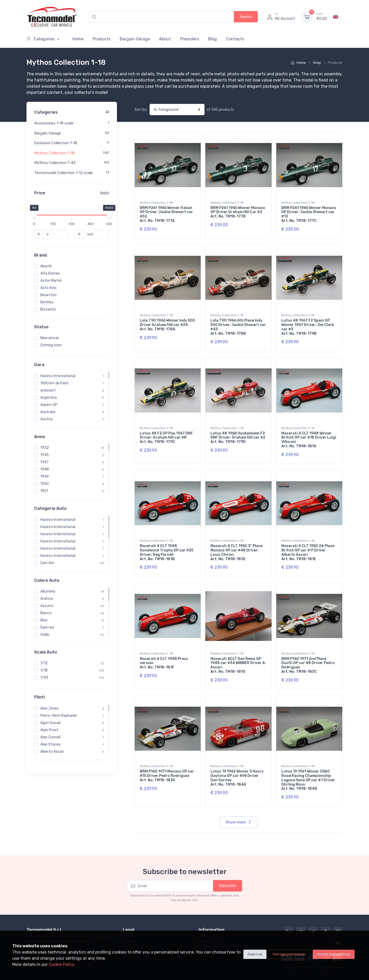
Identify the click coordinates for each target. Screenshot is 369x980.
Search (246, 17)
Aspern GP (49, 405)
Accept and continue (334, 954)
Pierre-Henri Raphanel (58, 716)
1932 (45, 448)
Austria (46, 419)
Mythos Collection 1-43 (55, 163)
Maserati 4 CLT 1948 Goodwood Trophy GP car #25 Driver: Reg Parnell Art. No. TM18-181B (167, 552)
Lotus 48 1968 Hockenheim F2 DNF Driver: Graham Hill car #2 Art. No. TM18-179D (238, 438)
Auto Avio (48, 288)
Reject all (255, 954)
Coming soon (51, 345)
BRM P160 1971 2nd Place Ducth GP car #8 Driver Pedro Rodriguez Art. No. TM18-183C (308, 665)
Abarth (46, 266)
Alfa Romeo (50, 273)
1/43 (44, 678)
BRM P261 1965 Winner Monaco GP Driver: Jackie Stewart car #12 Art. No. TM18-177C (309, 214)
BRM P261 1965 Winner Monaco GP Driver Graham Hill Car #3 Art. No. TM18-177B (238, 212)
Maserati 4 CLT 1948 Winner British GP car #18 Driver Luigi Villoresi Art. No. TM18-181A (309, 440)
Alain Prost (49, 730)
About (165, 39)
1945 (45, 455)
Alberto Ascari (52, 752)
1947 (44, 462)
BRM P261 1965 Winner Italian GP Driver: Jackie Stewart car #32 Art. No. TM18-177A (166, 214)
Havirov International (58, 376)
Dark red (47, 627)
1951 (44, 491)
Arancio (47, 599)
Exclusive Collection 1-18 (56, 143)
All (107, 112)
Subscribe (228, 886)
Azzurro (47, 606)
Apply (105, 193)
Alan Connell (50, 737)
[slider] (34, 215)
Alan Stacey (50, 744)
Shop (317, 63)
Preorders (190, 39)
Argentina (49, 398)
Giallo (45, 635)
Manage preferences (290, 954)
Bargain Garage (135, 39)
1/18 (44, 670)
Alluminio (48, 591)
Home (78, 39)
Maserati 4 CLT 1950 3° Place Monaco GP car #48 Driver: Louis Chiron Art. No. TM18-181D (236, 552)
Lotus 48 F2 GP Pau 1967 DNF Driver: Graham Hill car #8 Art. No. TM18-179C (166, 438)
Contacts (235, 39)
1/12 (44, 663)
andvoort (48, 390)
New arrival (49, 338)
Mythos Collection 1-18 (54, 153)
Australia (48, 412)
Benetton (48, 295)
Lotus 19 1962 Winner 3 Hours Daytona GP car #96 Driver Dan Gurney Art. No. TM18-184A (237, 778)
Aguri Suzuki (50, 723)
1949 (45, 477)
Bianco (46, 613)
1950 (45, 484)
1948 (45, 469)
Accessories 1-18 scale (54, 123)
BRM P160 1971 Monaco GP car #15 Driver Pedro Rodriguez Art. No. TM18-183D (167, 776)
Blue (44, 620)
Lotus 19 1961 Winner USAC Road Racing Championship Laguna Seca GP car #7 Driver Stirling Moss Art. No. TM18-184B (308, 780)
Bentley (47, 302)
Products (102, 39)
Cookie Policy (61, 964)
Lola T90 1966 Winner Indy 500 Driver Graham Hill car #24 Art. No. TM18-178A (167, 325)
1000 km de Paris (54, 383)
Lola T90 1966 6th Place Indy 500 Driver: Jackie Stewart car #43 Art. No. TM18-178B (238, 327)
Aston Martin (51, 281)
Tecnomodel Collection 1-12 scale (63, 173)
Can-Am (47, 563)
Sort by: (141, 110)
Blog (213, 39)
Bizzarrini (48, 309)
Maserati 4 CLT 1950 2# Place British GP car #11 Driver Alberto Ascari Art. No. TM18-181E (308, 552)
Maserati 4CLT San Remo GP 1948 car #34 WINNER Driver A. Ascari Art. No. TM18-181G (238, 665)
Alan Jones (49, 708)
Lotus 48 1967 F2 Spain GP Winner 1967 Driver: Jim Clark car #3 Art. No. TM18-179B (308, 327)
